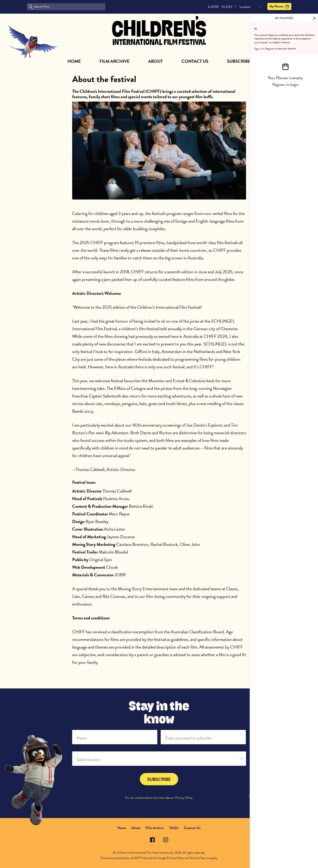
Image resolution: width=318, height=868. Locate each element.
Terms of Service (200, 858)
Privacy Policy (184, 798)
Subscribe (239, 61)
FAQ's (174, 828)
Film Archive (115, 61)
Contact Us (195, 61)
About (155, 61)
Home (74, 61)
